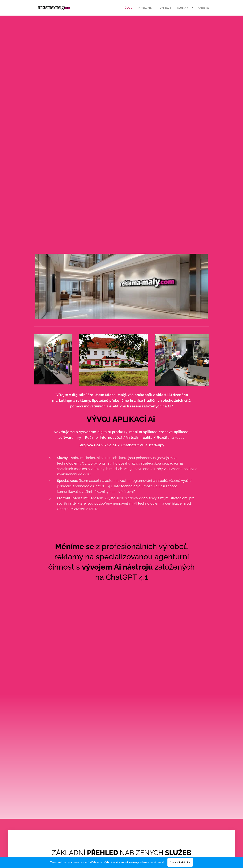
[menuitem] (126, 8)
